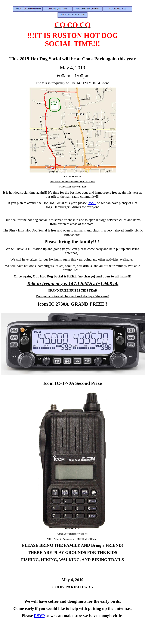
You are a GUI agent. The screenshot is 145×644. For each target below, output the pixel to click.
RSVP (92, 203)
